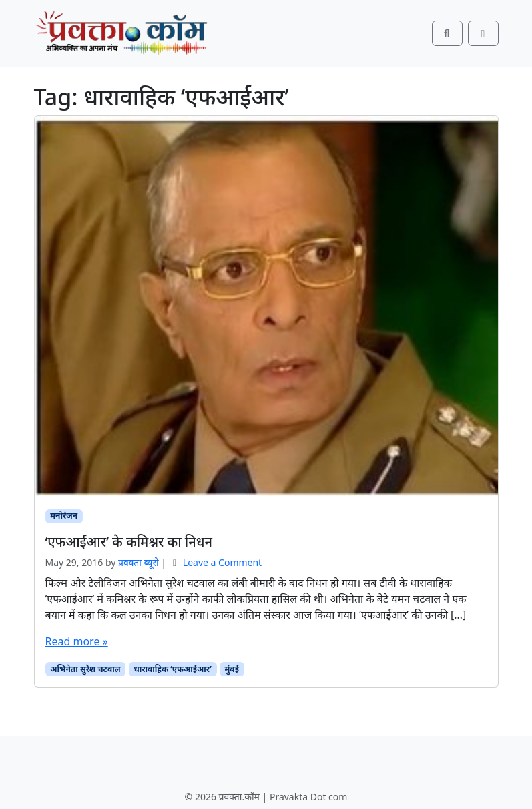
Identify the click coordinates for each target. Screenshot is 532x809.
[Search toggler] (447, 33)
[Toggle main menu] (483, 33)
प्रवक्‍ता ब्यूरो (139, 562)
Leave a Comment (222, 562)
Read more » (77, 641)
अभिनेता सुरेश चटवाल (85, 669)
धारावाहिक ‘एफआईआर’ (172, 669)
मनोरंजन (64, 516)
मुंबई (232, 669)
